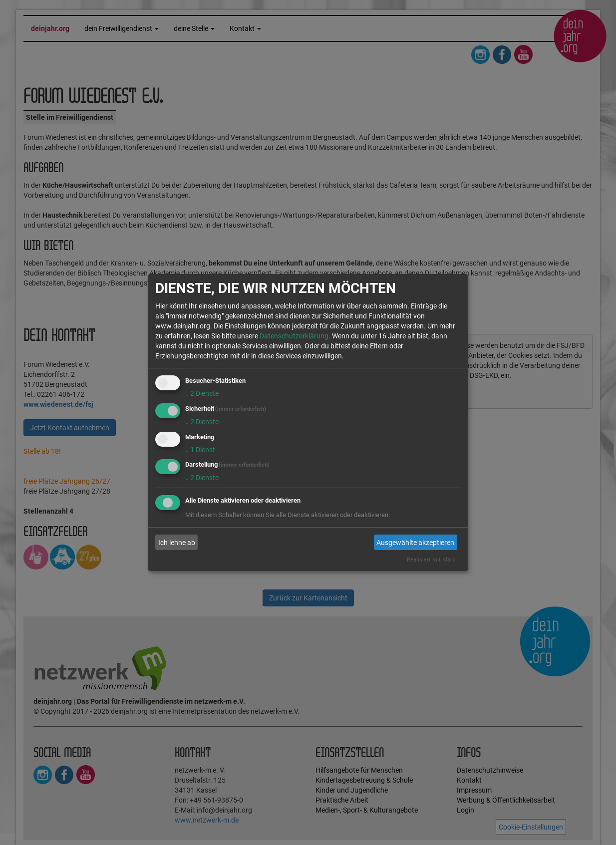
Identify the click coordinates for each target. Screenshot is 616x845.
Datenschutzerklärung (294, 336)
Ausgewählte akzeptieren (415, 543)
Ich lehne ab (177, 543)
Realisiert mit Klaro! (432, 560)
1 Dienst (200, 450)
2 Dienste (202, 393)
